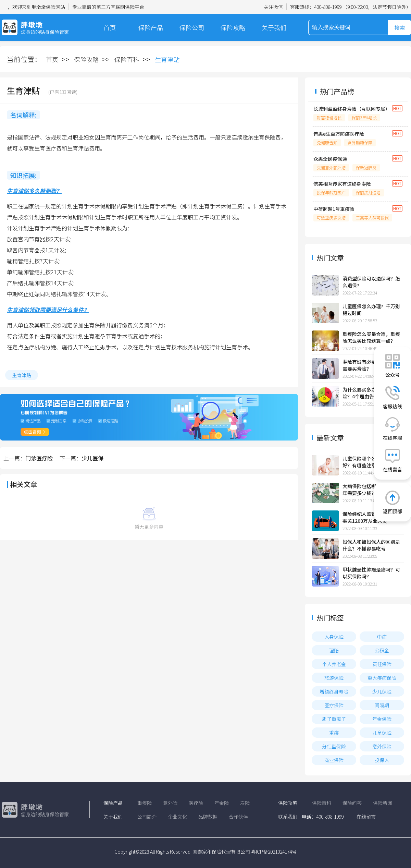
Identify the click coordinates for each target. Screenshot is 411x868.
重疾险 (145, 803)
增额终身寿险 (334, 691)
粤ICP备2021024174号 (274, 852)
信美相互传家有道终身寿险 (342, 184)
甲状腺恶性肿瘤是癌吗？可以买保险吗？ (371, 573)
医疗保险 (334, 705)
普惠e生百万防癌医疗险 (339, 134)
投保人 (382, 760)
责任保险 (382, 664)
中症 (382, 637)
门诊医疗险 (39, 458)
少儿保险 (382, 691)
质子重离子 (334, 719)
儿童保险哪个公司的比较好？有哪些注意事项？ (369, 462)
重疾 (334, 733)
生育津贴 (22, 375)
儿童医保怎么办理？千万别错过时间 (371, 310)
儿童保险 (382, 733)
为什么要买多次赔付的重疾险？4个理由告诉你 (371, 393)
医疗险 (196, 803)
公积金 (382, 650)
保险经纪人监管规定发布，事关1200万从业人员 (371, 517)
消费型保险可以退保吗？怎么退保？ (371, 282)
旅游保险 (334, 678)
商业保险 (334, 760)
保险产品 (151, 27)
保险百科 (127, 59)
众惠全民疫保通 (330, 159)
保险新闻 (383, 803)
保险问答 (352, 803)
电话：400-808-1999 (323, 817)
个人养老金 (334, 664)
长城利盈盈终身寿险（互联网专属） (351, 109)
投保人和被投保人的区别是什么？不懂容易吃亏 (371, 545)
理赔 (334, 650)
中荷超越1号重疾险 (334, 209)
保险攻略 (233, 27)
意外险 (170, 803)
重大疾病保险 (382, 678)
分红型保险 (334, 746)
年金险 (222, 803)
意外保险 (382, 746)
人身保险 (334, 637)
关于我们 (274, 27)
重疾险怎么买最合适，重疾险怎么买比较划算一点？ (371, 337)
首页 (110, 27)
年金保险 (382, 719)
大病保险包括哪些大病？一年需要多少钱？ (371, 490)
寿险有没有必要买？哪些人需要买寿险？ (371, 365)
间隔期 (382, 705)
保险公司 (192, 27)
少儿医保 (92, 458)
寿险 (245, 803)
